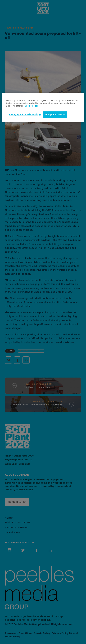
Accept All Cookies (55, 115)
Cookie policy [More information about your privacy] (31, 106)
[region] (43, 107)
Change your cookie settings (25, 115)
